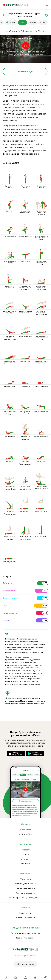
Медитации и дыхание (26, 884)
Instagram (26, 859)
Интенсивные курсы (26, 888)
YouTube (26, 854)
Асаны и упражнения (26, 893)
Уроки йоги (26, 879)
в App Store (26, 830)
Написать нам (26, 913)
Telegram (26, 850)
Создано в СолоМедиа (26, 956)
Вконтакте (26, 864)
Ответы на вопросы (26, 918)
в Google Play (26, 834)
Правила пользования (26, 938)
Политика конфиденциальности (26, 933)
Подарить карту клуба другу (26, 898)
